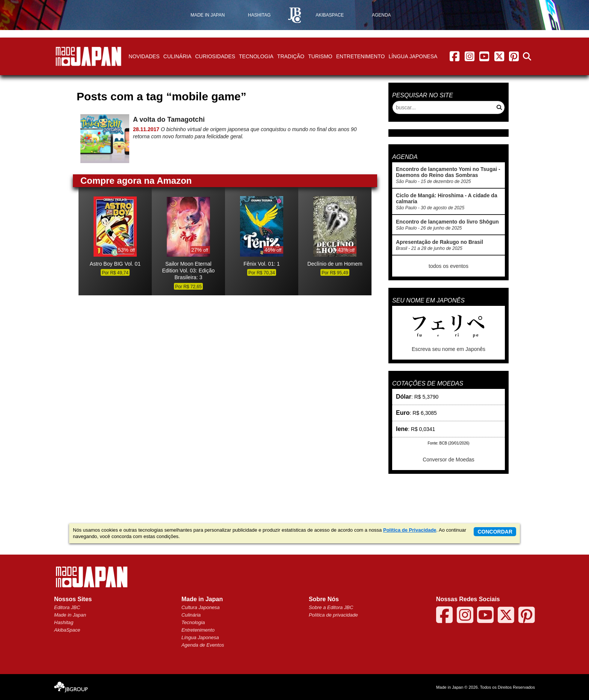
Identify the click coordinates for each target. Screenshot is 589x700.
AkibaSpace (67, 630)
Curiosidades (215, 56)
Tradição (291, 56)
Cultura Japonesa (201, 607)
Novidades (144, 56)
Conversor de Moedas (449, 460)
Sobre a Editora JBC (331, 607)
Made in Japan (70, 615)
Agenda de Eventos (203, 645)
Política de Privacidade (410, 530)
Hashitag (64, 622)
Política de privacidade (333, 615)
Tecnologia (256, 56)
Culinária (177, 56)
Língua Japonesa (413, 56)
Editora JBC (67, 607)
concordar (495, 532)
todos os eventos (449, 266)
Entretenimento (361, 56)
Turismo (320, 56)
